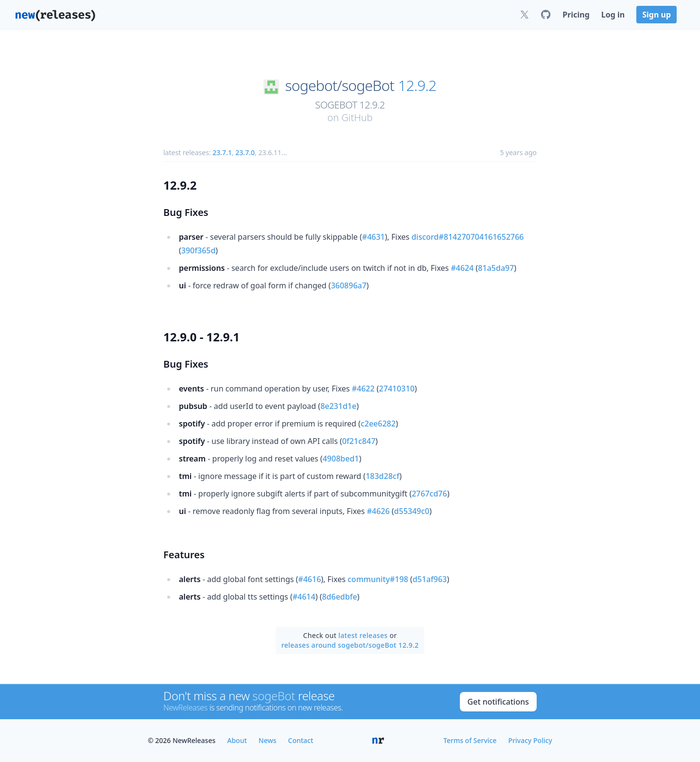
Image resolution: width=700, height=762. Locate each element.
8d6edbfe (339, 597)
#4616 (309, 579)
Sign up (656, 15)
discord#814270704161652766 (467, 237)
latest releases (363, 635)
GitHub (357, 117)
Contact (301, 740)
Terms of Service (470, 740)
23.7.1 (222, 152)
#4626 (378, 511)
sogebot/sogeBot (339, 86)
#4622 (363, 389)
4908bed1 (341, 459)
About (237, 740)
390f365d (199, 250)
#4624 (462, 268)
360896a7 (349, 285)
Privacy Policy (530, 740)
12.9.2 (417, 86)
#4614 (304, 597)
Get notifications (498, 702)
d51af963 (430, 579)
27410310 (397, 389)
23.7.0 (245, 152)
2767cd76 (429, 494)
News (268, 740)
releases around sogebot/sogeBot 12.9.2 (350, 645)
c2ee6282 (378, 424)
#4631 (374, 237)
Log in (613, 15)
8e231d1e (338, 406)
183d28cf (382, 476)
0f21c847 (359, 441)
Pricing (576, 15)
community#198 (378, 579)
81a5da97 (496, 268)
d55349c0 (412, 511)
